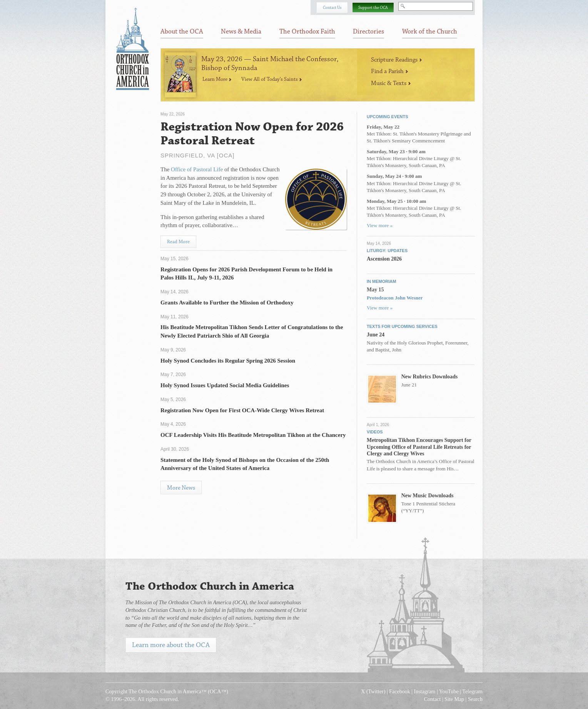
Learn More (217, 79)
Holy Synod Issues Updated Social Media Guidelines (225, 385)
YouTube (449, 691)
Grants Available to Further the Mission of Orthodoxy (227, 303)
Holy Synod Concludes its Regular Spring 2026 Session (228, 361)
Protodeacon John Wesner (395, 298)
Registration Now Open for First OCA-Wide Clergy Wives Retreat (242, 410)
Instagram (425, 691)
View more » (380, 225)
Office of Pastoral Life (197, 169)
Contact (433, 699)
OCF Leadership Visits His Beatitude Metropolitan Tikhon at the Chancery (253, 435)
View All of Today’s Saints (272, 79)
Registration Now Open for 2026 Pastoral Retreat (252, 134)
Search (475, 699)
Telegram (472, 691)
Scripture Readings (397, 60)
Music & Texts (391, 83)
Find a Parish (390, 71)
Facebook (399, 691)
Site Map (454, 699)
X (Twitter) (373, 691)
